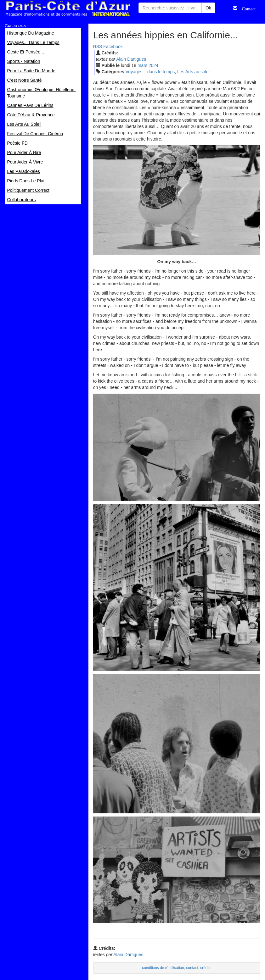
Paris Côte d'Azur (68, 9)
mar (142, 65)
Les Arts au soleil (194, 72)
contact (192, 968)
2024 (153, 65)
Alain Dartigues (131, 59)
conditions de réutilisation (163, 968)
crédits (206, 968)
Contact (246, 8)
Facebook (113, 47)
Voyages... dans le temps (150, 72)
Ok (208, 8)
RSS (98, 47)
